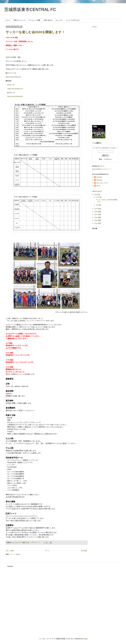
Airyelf (68, 639)
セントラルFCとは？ (73, 20)
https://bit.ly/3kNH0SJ (15, 96)
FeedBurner (108, 159)
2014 (96, 217)
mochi (98, 186)
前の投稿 (84, 551)
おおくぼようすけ (102, 183)
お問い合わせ (48, 20)
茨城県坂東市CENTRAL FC (30, 9)
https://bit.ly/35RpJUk (13, 77)
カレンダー (59, 20)
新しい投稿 (10, 551)
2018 (96, 212)
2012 (96, 223)
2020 (96, 195)
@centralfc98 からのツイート (102, 169)
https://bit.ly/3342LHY (15, 89)
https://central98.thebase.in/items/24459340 (22, 516)
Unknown (99, 177)
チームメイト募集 (34, 20)
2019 (96, 209)
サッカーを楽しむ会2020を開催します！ (35, 32)
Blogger (85, 639)
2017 (96, 215)
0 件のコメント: (36, 543)
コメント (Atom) (15, 554)
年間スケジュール (19, 20)
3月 (98, 205)
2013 (96, 220)
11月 (98, 197)
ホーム (8, 20)
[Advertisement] (105, 90)
